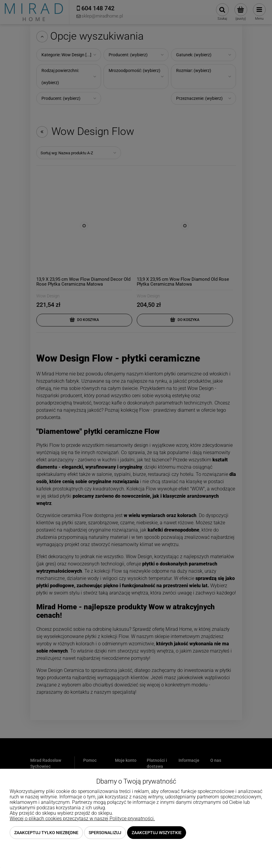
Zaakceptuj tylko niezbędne (46, 833)
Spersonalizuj (105, 833)
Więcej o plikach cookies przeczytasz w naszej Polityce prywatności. (82, 819)
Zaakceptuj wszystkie (157, 833)
